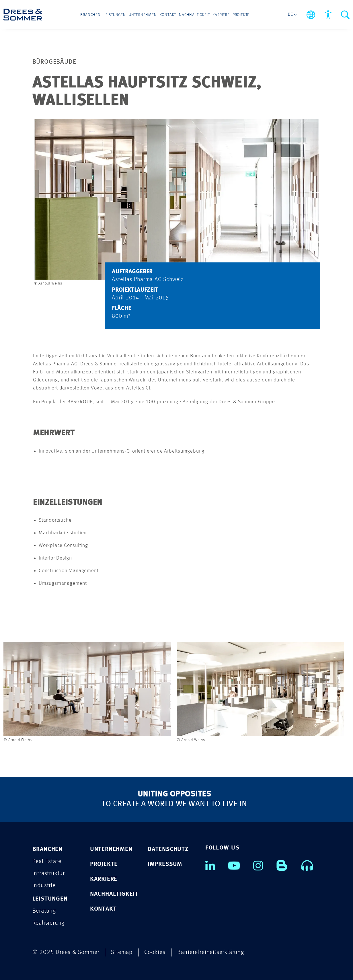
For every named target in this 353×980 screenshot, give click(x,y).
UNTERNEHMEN (111, 849)
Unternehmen (143, 15)
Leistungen (115, 15)
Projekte (241, 15)
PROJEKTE (104, 864)
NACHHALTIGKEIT (114, 894)
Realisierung (49, 923)
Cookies (155, 952)
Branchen (90, 15)
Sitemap (122, 952)
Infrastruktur (49, 873)
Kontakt (168, 15)
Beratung (44, 911)
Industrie (44, 885)
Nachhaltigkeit (194, 15)
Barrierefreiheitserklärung (211, 952)
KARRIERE (104, 879)
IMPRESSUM (165, 864)
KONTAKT (103, 909)
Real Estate (47, 861)
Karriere (221, 15)
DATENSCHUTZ (168, 849)
